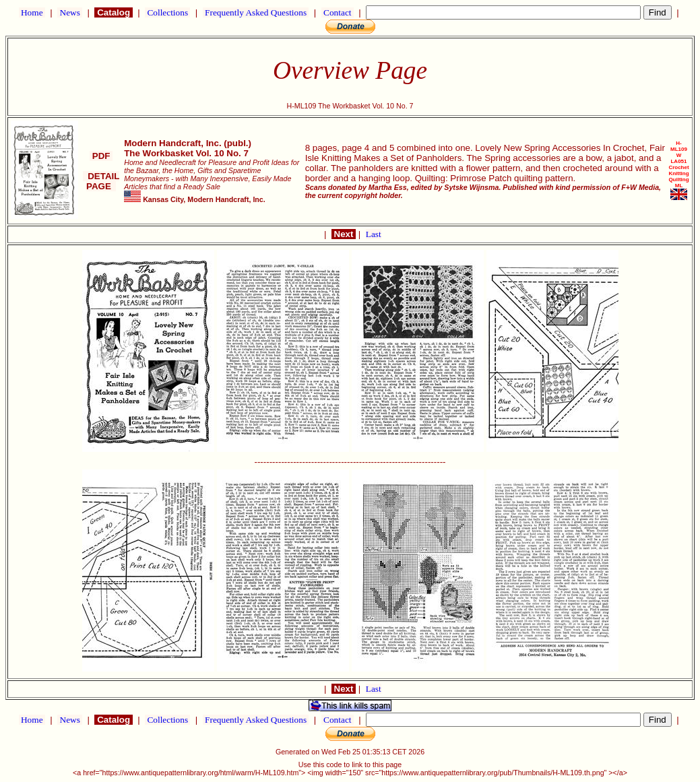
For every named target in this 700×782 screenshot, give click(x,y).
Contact (338, 12)
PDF (101, 156)
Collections (167, 12)
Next (344, 234)
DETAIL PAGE (101, 181)
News (70, 12)
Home (32, 12)
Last (374, 234)
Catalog (113, 12)
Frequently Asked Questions (256, 12)
